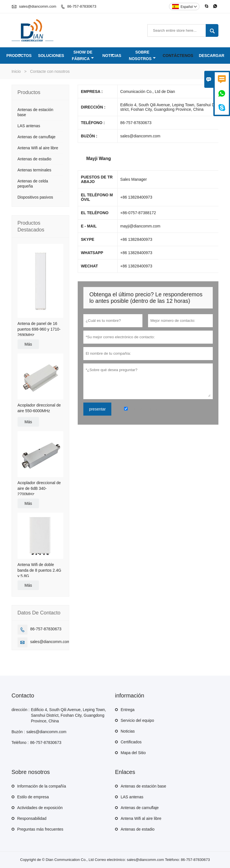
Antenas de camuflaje (37, 137)
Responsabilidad (32, 818)
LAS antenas (29, 126)
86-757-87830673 (82, 6)
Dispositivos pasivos (35, 197)
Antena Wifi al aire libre (38, 148)
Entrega (128, 710)
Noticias (112, 56)
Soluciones (51, 56)
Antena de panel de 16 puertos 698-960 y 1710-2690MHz (39, 329)
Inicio (16, 71)
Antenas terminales (34, 170)
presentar (97, 409)
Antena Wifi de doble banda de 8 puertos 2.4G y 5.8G (39, 570)
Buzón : (18, 732)
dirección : (21, 710)
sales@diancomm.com (38, 6)
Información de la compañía (42, 786)
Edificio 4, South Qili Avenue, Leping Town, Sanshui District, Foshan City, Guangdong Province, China (69, 715)
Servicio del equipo (137, 720)
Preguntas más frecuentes (40, 829)
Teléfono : (20, 743)
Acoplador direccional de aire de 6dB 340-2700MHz (39, 488)
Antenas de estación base (143, 786)
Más (28, 344)
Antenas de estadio (34, 159)
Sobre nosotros (142, 55)
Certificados (131, 742)
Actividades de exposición (40, 808)
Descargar (212, 56)
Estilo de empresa (33, 797)
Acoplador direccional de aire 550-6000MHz (39, 408)
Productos (19, 56)
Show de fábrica (83, 55)
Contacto (23, 695)
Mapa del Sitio (133, 753)
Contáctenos (178, 56)
